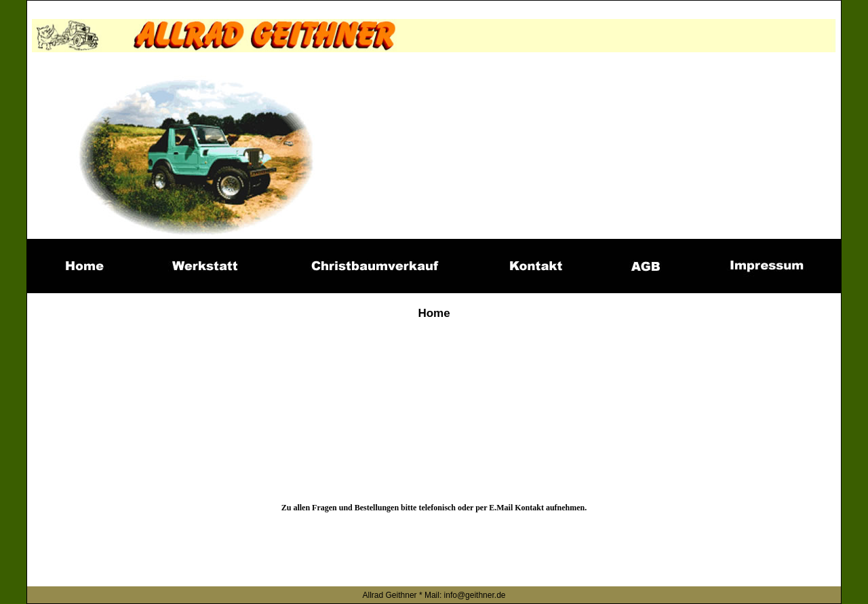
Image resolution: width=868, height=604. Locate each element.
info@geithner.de (475, 595)
